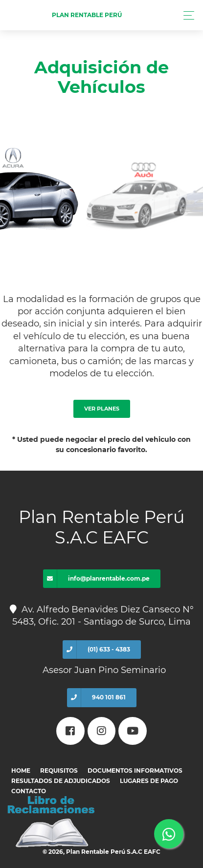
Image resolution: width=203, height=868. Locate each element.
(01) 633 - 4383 (109, 649)
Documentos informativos (135, 770)
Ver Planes (102, 409)
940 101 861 (109, 697)
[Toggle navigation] (186, 15)
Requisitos (59, 770)
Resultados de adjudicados (61, 781)
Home (21, 770)
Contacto (29, 791)
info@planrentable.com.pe (109, 578)
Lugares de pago (149, 781)
